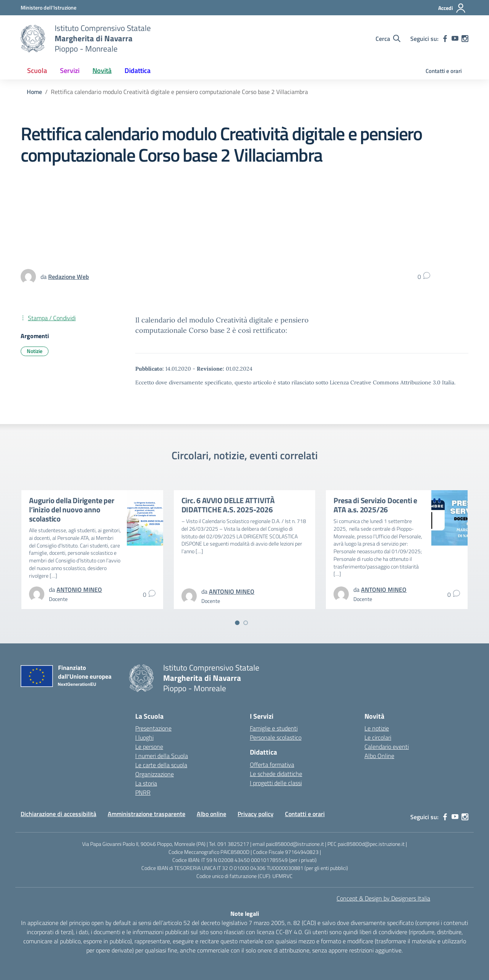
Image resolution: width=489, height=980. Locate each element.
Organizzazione (155, 774)
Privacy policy (256, 814)
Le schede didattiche (276, 774)
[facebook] (445, 39)
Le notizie (377, 728)
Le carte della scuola (161, 765)
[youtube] (455, 39)
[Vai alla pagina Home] (34, 92)
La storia (146, 783)
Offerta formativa (272, 765)
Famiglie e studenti (274, 728)
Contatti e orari (444, 71)
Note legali (245, 914)
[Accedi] (452, 8)
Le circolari (378, 737)
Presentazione (153, 728)
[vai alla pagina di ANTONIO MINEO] (79, 590)
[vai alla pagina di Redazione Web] (69, 277)
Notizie (35, 351)
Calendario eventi (387, 747)
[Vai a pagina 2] (246, 623)
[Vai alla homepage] (33, 39)
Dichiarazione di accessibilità (58, 814)
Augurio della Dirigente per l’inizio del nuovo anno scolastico (72, 509)
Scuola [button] (37, 70)
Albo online (211, 814)
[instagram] (465, 39)
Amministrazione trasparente (147, 814)
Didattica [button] (138, 70)
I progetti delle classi (276, 783)
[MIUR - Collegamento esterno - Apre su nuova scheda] (49, 7)
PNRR (143, 792)
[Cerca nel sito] (388, 39)
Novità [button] (102, 70)
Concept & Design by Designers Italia (383, 898)
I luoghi (144, 737)
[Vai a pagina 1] (237, 623)
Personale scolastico (276, 737)
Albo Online (379, 756)
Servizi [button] (70, 70)
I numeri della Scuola (162, 756)
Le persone (149, 747)
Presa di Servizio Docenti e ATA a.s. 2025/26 (375, 505)
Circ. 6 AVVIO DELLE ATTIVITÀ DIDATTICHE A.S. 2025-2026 (228, 505)
